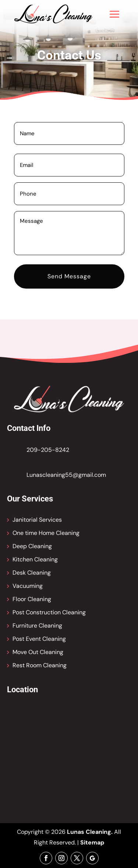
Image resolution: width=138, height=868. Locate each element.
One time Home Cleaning (46, 533)
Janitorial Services (37, 520)
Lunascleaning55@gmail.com (66, 475)
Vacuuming (28, 586)
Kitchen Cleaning (35, 559)
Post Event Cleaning (39, 639)
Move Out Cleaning (38, 652)
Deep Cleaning (32, 546)
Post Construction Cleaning (49, 612)
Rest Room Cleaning (40, 665)
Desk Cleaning (32, 573)
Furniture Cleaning (37, 626)
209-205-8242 (48, 450)
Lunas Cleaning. (90, 832)
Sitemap (92, 842)
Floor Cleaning (32, 599)
